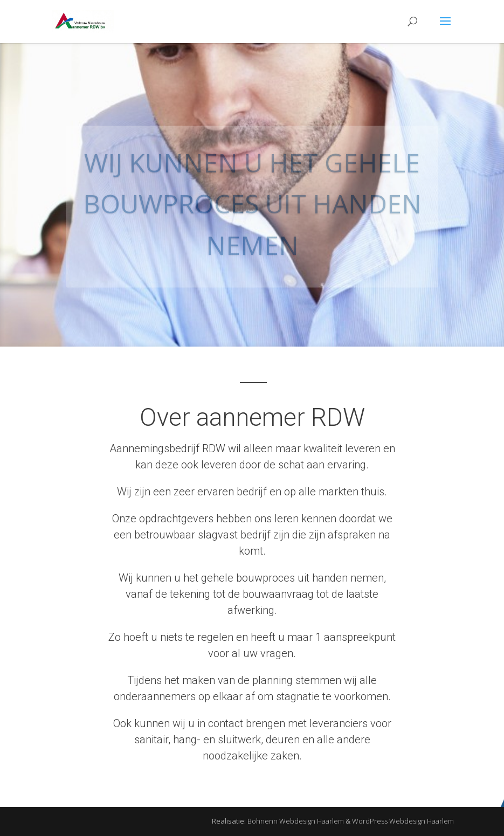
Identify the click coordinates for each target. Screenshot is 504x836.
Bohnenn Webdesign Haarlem (296, 821)
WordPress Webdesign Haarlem (403, 821)
